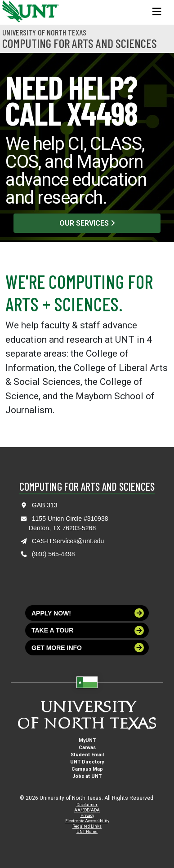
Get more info (88, 648)
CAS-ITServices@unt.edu (68, 541)
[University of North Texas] (11, 10)
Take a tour (88, 630)
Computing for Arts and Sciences (80, 43)
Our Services (87, 223)
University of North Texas (44, 32)
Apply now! (88, 613)
